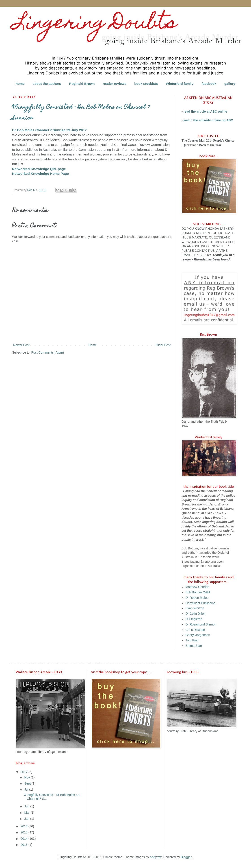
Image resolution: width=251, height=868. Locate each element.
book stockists (146, 84)
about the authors (47, 84)
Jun (27, 806)
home (20, 84)
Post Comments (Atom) (48, 352)
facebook (209, 84)
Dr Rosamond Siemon (201, 624)
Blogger (186, 857)
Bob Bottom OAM (198, 592)
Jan (27, 819)
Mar (27, 813)
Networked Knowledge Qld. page (39, 169)
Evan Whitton (195, 608)
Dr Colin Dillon (196, 614)
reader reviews (114, 84)
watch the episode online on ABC (208, 120)
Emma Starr (194, 646)
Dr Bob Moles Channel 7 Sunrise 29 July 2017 (49, 130)
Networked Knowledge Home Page (40, 174)
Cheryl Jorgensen (198, 635)
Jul (27, 789)
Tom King (192, 640)
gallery (230, 84)
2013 (25, 845)
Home (92, 345)
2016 (25, 826)
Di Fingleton (194, 619)
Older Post (163, 345)
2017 (25, 772)
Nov (27, 777)
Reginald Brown (82, 84)
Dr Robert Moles (197, 598)
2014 (25, 839)
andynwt (156, 857)
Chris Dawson (195, 630)
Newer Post (21, 345)
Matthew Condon (197, 587)
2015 (25, 832)
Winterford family (180, 84)
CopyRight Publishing (201, 603)
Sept (28, 783)
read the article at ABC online (205, 112)
